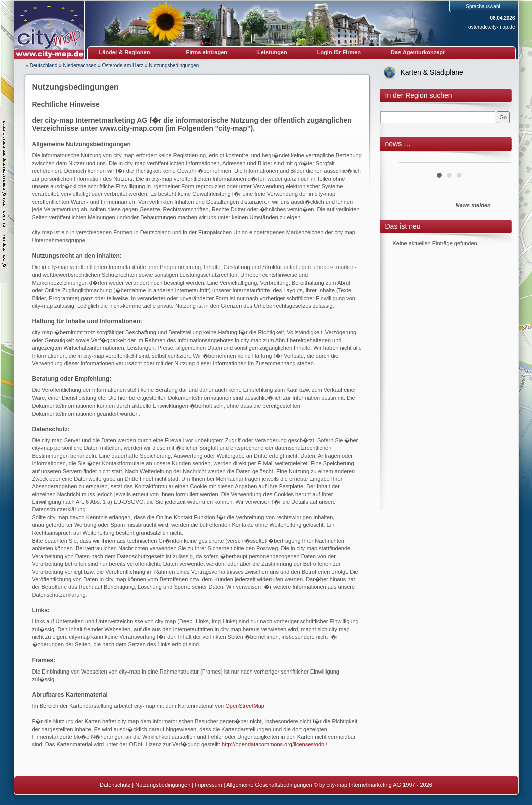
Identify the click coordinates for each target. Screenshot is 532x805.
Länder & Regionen (125, 52)
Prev (401, 159)
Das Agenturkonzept (418, 52)
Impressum (208, 785)
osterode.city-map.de (492, 27)
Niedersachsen (80, 65)
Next (498, 159)
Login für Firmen (339, 52)
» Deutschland (42, 65)
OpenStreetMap (245, 706)
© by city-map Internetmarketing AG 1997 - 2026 (373, 785)
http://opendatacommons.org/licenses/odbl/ (275, 744)
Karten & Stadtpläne (432, 72)
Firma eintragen (207, 52)
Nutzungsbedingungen (174, 65)
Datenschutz (115, 785)
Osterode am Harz (122, 65)
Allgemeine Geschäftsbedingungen (269, 785)
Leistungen (272, 52)
